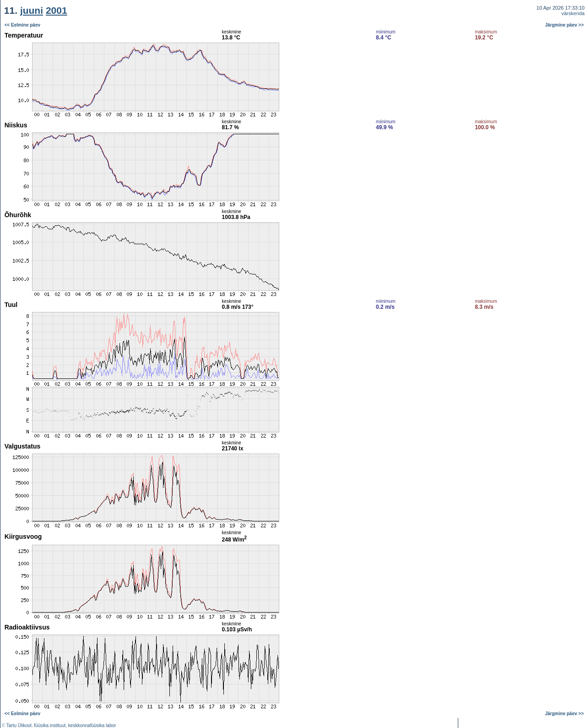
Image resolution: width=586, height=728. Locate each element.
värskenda (573, 13)
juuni (32, 10)
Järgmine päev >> (565, 25)
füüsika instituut (50, 725)
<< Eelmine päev (22, 25)
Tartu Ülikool (19, 725)
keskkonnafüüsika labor (92, 725)
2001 (57, 10)
